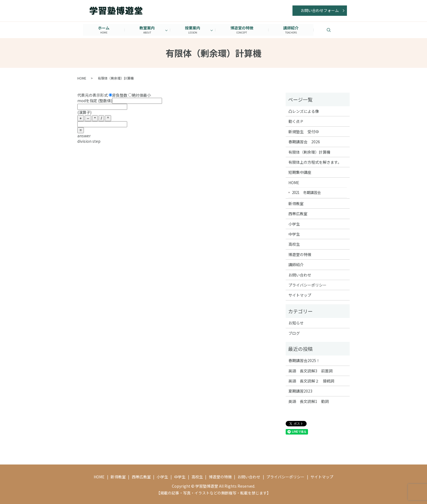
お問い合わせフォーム (320, 10)
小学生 (294, 224)
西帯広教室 (298, 214)
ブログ (294, 333)
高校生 (294, 244)
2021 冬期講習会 (306, 192)
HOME (82, 78)
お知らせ (296, 323)
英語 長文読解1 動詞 (309, 401)
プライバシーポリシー (307, 285)
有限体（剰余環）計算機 (309, 152)
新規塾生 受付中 (304, 131)
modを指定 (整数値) (120, 101)
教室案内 (147, 30)
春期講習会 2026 (304, 142)
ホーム (103, 30)
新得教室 (296, 203)
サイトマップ (300, 295)
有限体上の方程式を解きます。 (315, 162)
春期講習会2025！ (304, 360)
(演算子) (84, 112)
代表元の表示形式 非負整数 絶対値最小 (114, 95)
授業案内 (193, 30)
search (336, 30)
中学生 (294, 234)
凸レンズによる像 (304, 111)
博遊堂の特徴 (242, 30)
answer (84, 136)
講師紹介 (292, 30)
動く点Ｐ (296, 121)
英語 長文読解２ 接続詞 (311, 381)
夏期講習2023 (300, 391)
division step (89, 141)
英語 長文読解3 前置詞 (310, 371)
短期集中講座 (300, 172)
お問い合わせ (300, 275)
